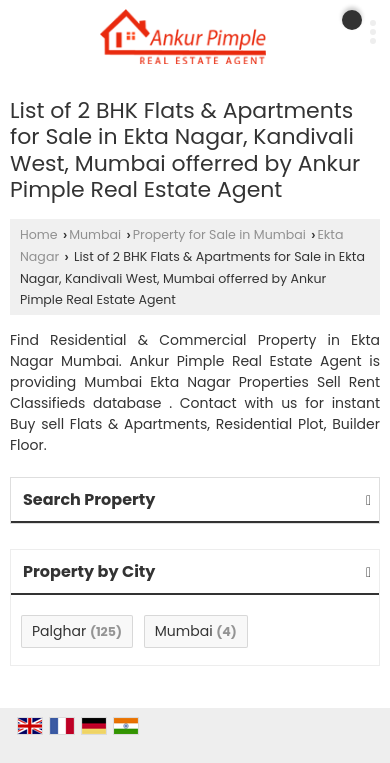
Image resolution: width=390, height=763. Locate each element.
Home (39, 234)
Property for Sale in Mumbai (219, 234)
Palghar (59, 631)
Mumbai (95, 234)
